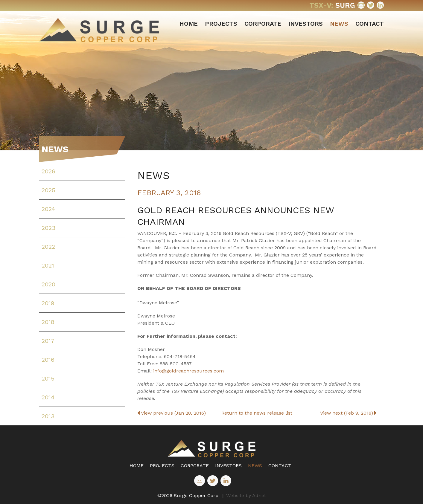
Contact (370, 24)
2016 (48, 360)
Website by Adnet (246, 495)
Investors (306, 24)
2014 (48, 397)
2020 (48, 284)
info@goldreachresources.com (188, 371)
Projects (221, 24)
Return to (257, 413)
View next (348, 413)
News (339, 24)
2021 (48, 265)
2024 (48, 209)
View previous (172, 413)
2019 (48, 303)
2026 (48, 171)
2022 (48, 247)
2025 (48, 190)
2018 (48, 322)
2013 (48, 416)
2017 (48, 341)
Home (189, 24)
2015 (48, 378)
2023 (48, 228)
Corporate (263, 24)
